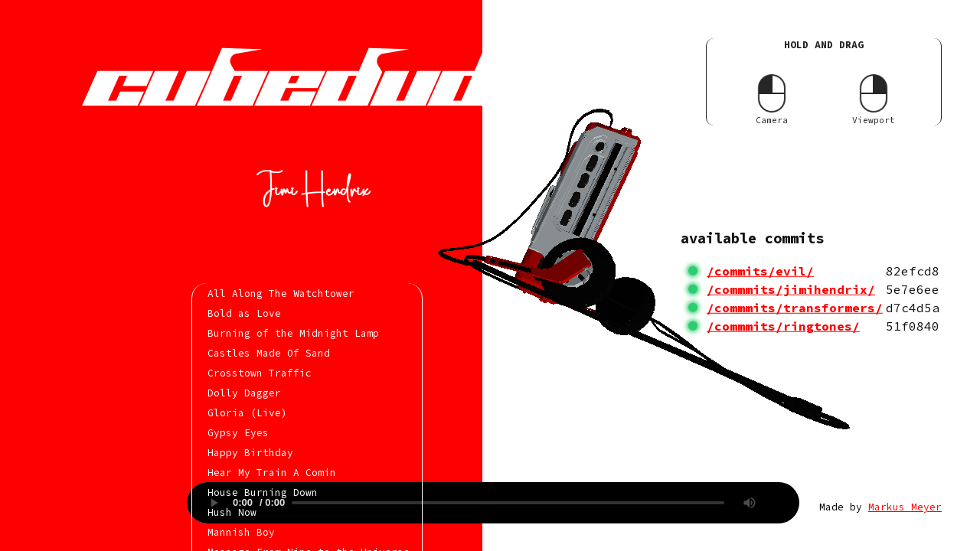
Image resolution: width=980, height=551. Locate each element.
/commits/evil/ (760, 271)
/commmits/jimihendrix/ (791, 289)
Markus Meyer (905, 507)
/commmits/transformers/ (795, 308)
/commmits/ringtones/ (783, 326)
